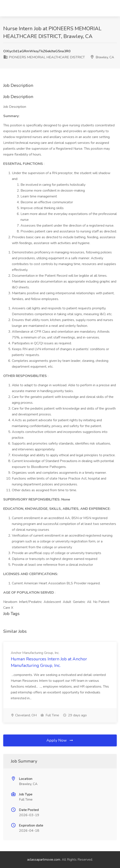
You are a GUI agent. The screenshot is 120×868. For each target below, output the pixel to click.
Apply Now (60, 740)
